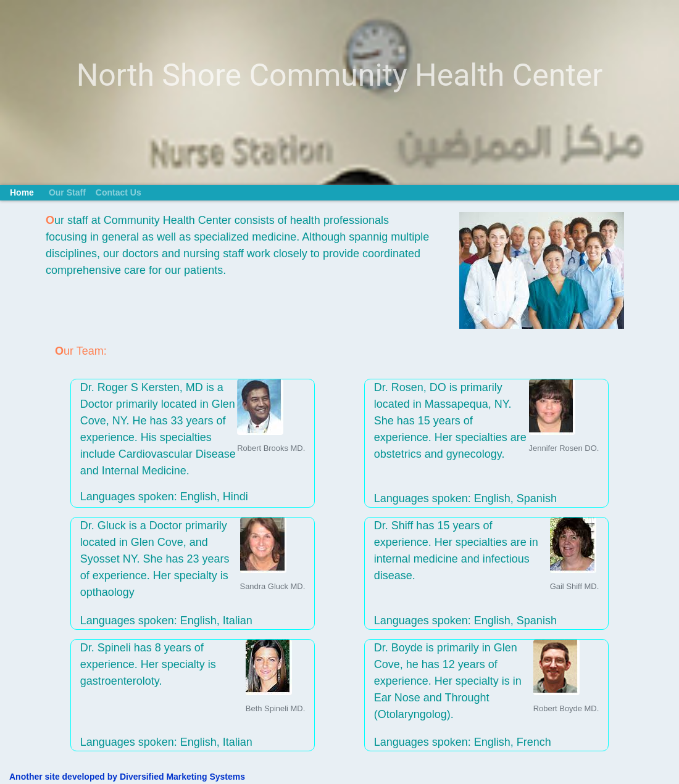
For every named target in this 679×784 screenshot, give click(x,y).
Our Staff (67, 192)
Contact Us (119, 192)
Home (22, 192)
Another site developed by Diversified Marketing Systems (127, 777)
